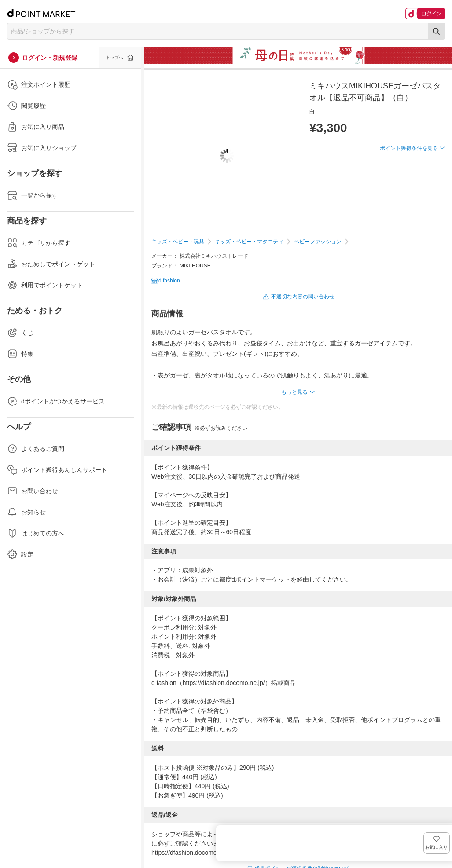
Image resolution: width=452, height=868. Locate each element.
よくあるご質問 (36, 449)
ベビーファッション (318, 242)
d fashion (169, 281)
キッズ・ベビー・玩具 (178, 242)
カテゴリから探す (39, 243)
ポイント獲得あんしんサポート (57, 470)
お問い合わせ (33, 491)
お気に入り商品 (36, 127)
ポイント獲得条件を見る (409, 180)
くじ (20, 333)
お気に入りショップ (42, 148)
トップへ (114, 57)
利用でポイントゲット (45, 285)
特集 (20, 354)
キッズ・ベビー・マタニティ (249, 242)
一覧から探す (33, 195)
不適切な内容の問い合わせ (303, 297)
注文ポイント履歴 (39, 84)
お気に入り (432, 163)
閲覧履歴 (26, 106)
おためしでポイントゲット (51, 264)
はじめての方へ (36, 533)
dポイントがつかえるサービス (56, 401)
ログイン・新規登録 (50, 58)
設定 (20, 554)
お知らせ (26, 512)
